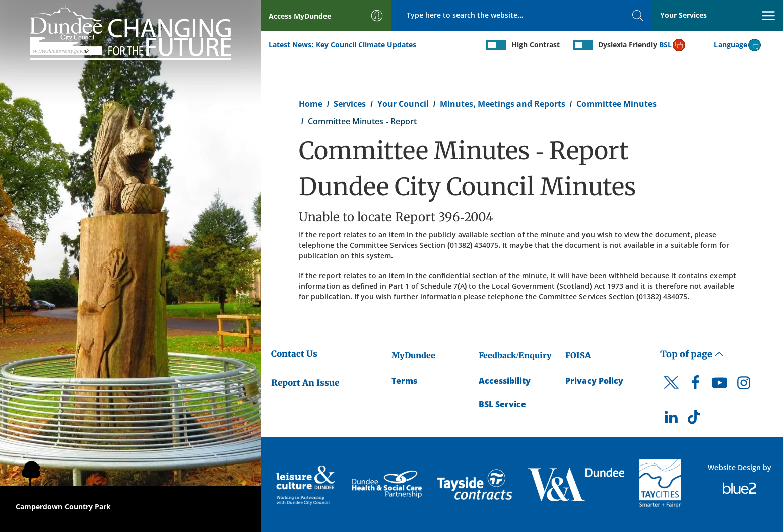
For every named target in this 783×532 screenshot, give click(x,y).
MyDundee (413, 355)
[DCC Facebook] (695, 385)
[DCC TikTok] (695, 420)
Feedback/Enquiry (515, 355)
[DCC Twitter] (671, 391)
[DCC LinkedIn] (671, 420)
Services (350, 104)
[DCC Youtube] (720, 385)
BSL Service (502, 404)
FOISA (578, 355)
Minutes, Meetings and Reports (502, 104)
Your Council (403, 104)
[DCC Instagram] (744, 385)
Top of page (692, 354)
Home (311, 104)
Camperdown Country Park (63, 507)
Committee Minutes (616, 104)
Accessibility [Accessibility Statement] (505, 381)
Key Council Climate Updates (366, 45)
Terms (404, 381)
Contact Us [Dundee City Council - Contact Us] (294, 354)
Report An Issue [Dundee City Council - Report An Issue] (305, 383)
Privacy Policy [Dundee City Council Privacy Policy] (594, 381)
